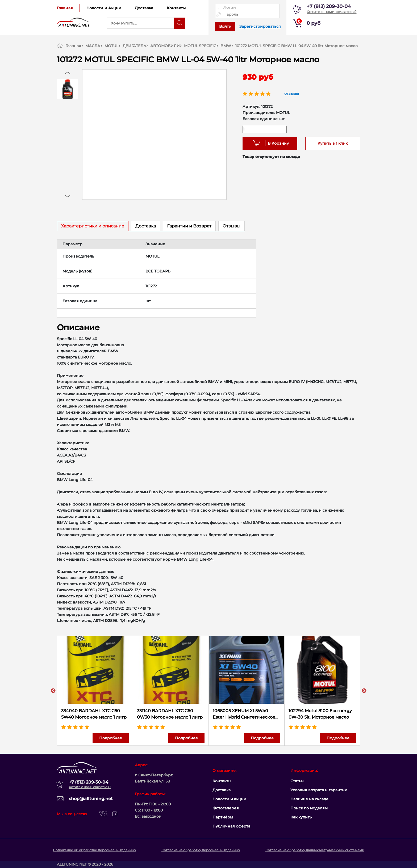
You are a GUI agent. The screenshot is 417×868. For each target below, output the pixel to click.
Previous (53, 691)
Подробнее (111, 738)
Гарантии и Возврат (189, 226)
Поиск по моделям (309, 808)
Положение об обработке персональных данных (94, 850)
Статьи (297, 781)
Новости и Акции (104, 8)
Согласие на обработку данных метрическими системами (315, 850)
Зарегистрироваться (260, 26)
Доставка (144, 8)
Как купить (301, 817)
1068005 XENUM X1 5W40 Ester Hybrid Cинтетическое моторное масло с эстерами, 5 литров (246, 714)
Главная (65, 8)
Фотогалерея (226, 808)
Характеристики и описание (93, 226)
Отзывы (232, 226)
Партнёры (223, 817)
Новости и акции (229, 799)
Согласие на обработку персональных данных (201, 850)
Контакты (176, 8)
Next (364, 691)
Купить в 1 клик (333, 143)
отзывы (292, 93)
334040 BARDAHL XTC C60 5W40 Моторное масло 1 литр (94, 714)
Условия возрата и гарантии (319, 790)
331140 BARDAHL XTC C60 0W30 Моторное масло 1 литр (170, 714)
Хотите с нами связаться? (332, 12)
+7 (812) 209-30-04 (329, 6)
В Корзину (276, 143)
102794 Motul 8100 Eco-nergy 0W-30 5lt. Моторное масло (320, 714)
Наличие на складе (309, 799)
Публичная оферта (231, 826)
